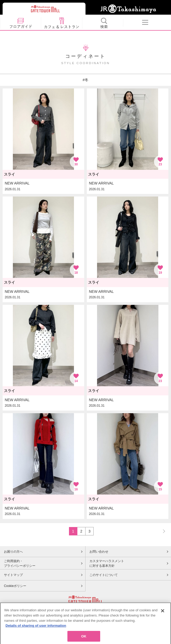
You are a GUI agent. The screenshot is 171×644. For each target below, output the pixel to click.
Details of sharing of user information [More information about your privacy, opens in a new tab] (36, 631)
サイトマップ (13, 575)
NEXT (162, 531)
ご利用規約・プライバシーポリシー (20, 563)
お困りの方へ (13, 552)
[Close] (163, 616)
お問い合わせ (99, 552)
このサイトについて (104, 575)
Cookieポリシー (15, 586)
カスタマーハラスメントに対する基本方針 (107, 563)
